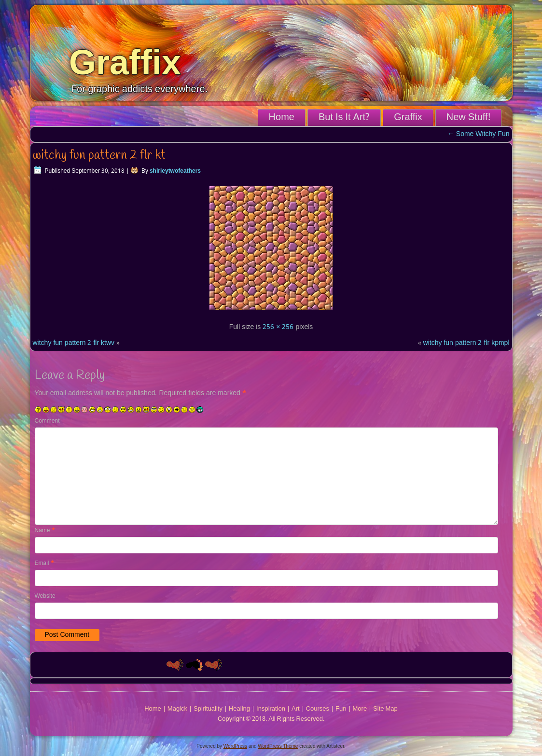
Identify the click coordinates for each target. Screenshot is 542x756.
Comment (47, 421)
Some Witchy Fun (479, 134)
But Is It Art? (344, 118)
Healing (239, 709)
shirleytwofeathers (175, 171)
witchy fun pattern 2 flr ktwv (74, 343)
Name (45, 531)
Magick (177, 709)
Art (296, 709)
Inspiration (271, 709)
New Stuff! (468, 118)
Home (282, 118)
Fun (341, 709)
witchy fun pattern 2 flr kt (99, 155)
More (360, 709)
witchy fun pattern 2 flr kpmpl (466, 343)
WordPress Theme (278, 746)
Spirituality (208, 709)
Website (45, 596)
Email (44, 564)
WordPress (235, 746)
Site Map (385, 709)
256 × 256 (278, 327)
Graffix (125, 62)
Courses (318, 709)
